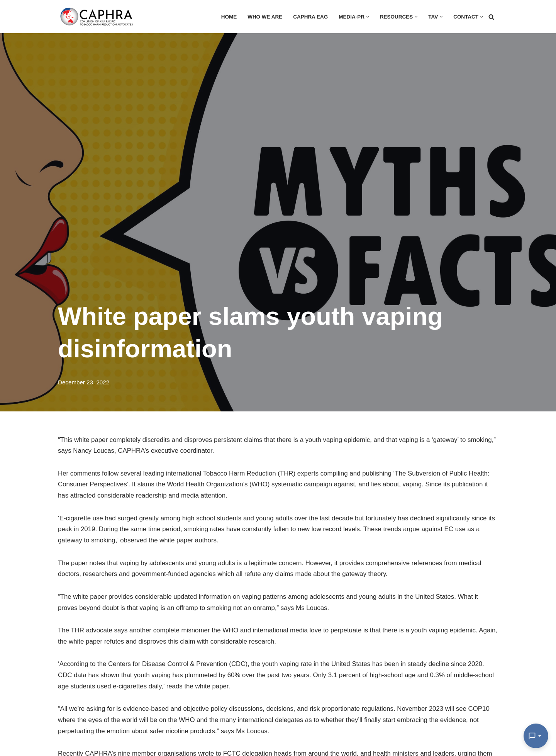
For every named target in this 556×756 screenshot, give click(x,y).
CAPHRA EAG (309, 17)
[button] (367, 17)
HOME (228, 17)
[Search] (491, 17)
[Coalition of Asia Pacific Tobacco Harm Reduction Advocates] (98, 17)
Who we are (264, 17)
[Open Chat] (536, 736)
